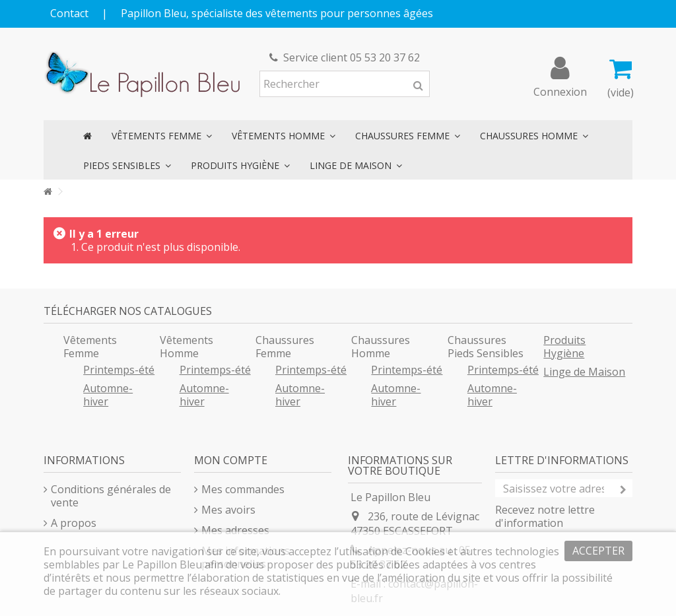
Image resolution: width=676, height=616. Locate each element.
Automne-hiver (108, 395)
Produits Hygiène (564, 347)
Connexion (560, 90)
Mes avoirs (228, 510)
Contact (69, 13)
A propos (74, 523)
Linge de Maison (584, 372)
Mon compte (231, 460)
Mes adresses (235, 530)
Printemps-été (119, 370)
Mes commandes (243, 489)
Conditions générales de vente (111, 496)
